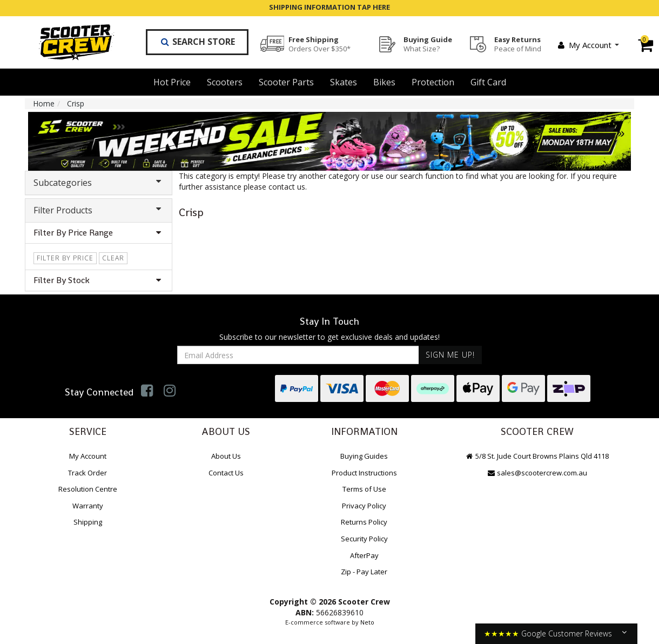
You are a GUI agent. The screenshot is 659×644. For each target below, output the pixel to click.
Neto (367, 622)
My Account (588, 45)
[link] (147, 390)
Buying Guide (428, 44)
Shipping (88, 522)
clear (113, 258)
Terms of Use (364, 489)
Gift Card (488, 82)
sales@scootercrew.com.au (537, 473)
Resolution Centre (88, 489)
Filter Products (99, 210)
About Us (226, 456)
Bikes (384, 82)
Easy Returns (518, 44)
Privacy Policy (364, 506)
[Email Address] (298, 355)
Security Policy (364, 539)
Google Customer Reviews (567, 633)
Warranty (88, 506)
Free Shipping (320, 44)
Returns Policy (364, 522)
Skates (344, 82)
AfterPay (364, 555)
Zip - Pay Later (364, 572)
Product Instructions (364, 473)
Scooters (225, 82)
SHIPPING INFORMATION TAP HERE (329, 7)
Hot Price (172, 82)
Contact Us (226, 473)
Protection (433, 82)
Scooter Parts (286, 82)
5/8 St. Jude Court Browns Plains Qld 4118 (537, 456)
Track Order (88, 473)
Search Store (197, 42)
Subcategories (99, 183)
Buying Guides (364, 456)
